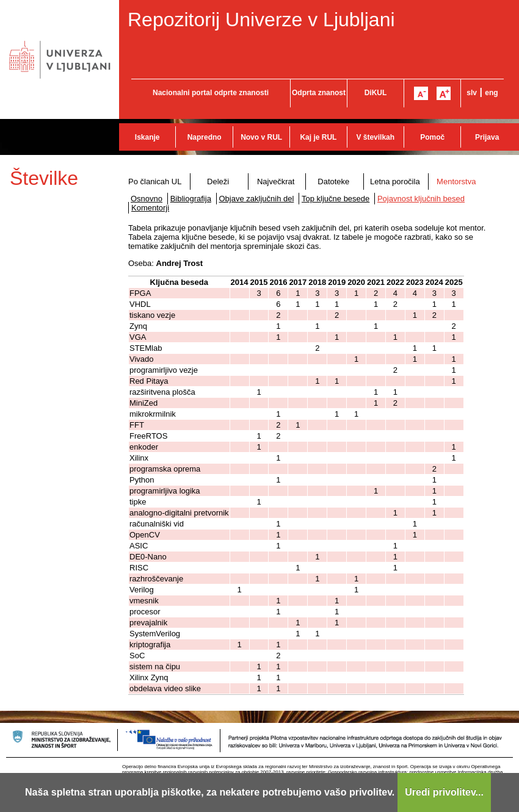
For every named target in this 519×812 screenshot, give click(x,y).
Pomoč (432, 137)
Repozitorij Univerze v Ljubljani (261, 20)
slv (472, 93)
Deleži (218, 181)
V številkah (375, 137)
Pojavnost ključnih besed (421, 199)
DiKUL (376, 93)
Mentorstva (456, 181)
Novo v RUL (261, 137)
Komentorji (150, 208)
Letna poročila (395, 181)
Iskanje (147, 137)
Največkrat (276, 181)
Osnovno (147, 199)
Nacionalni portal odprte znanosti (211, 93)
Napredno (205, 137)
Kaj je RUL (318, 137)
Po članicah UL (155, 181)
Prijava (487, 137)
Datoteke (333, 181)
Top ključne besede (336, 199)
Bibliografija (191, 199)
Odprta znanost (319, 93)
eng (491, 93)
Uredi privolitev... (444, 792)
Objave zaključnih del (257, 199)
